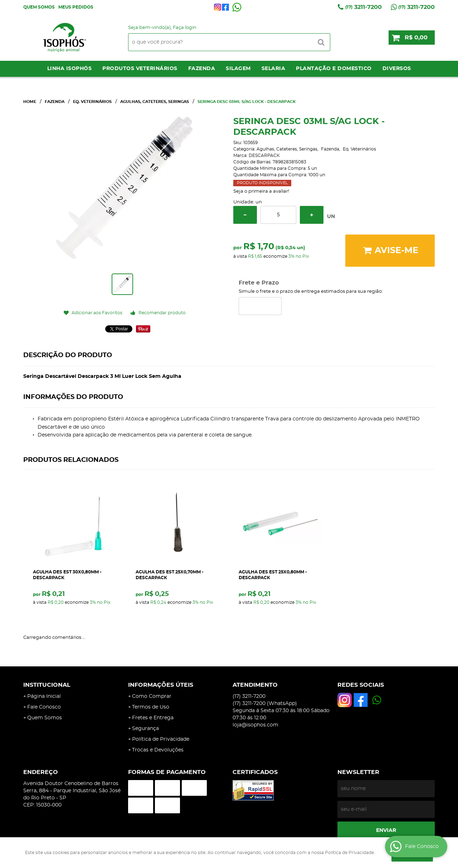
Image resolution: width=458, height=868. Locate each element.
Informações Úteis (161, 685)
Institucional (47, 685)
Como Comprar (152, 696)
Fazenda (202, 69)
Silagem (238, 69)
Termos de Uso (151, 707)
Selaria (274, 69)
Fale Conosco (44, 707)
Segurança (145, 729)
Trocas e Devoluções (158, 750)
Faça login (185, 28)
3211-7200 (364, 7)
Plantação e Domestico (334, 69)
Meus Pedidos (76, 7)
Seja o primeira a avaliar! (261, 191)
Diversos (397, 69)
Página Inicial (44, 696)
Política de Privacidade (161, 739)
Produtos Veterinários (140, 69)
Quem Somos (39, 7)
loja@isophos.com (255, 725)
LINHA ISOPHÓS (70, 69)
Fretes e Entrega (153, 718)
